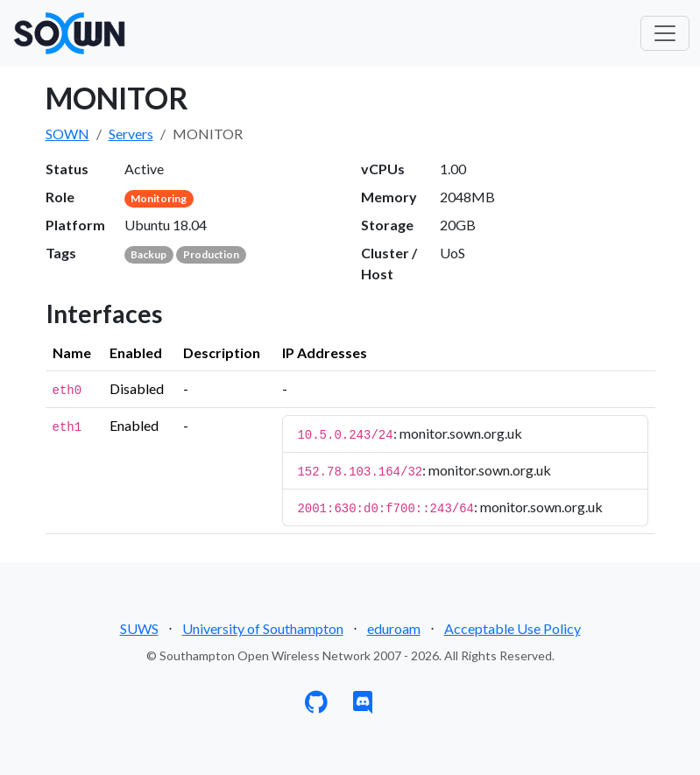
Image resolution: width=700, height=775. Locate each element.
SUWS (139, 628)
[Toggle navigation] (665, 33)
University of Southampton (263, 628)
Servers (131, 134)
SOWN (67, 134)
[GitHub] (316, 705)
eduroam (394, 628)
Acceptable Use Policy (513, 628)
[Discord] (363, 705)
